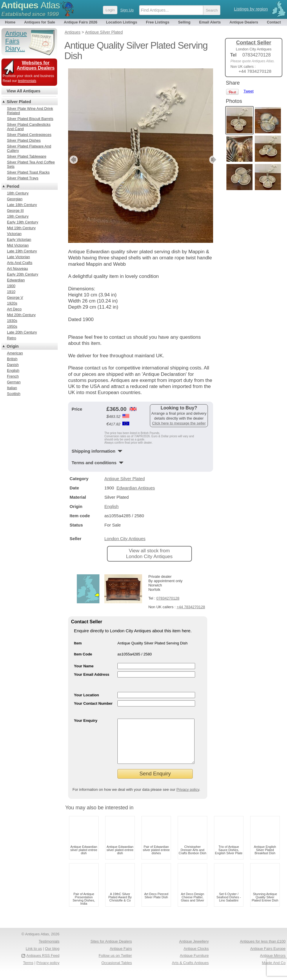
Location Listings (122, 22)
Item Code (83, 654)
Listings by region (251, 9)
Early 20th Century (23, 274)
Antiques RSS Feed (43, 964)
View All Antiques (23, 91)
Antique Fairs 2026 (81, 22)
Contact (274, 22)
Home (10, 22)
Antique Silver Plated (125, 479)
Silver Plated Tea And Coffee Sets (31, 164)
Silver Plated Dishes (24, 140)
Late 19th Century (22, 251)
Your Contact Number (93, 703)
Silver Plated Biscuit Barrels (30, 119)
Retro (12, 338)
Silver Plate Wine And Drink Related (30, 111)
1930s (12, 321)
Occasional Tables (117, 971)
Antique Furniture (194, 964)
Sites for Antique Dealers (111, 950)
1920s (12, 303)
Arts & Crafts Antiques (190, 971)
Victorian (14, 234)
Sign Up (127, 10)
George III (15, 211)
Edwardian (16, 280)
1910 (11, 292)
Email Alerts (210, 22)
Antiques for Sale (40, 22)
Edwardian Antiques (136, 488)
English (111, 506)
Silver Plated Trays (23, 178)
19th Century (18, 216)
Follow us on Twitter (115, 964)
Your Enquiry (86, 721)
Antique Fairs (121, 957)
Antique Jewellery (194, 950)
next (208, 160)
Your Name (84, 666)
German (14, 382)
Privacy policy (188, 798)
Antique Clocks (196, 957)
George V (15, 297)
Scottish (14, 394)
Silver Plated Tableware (27, 156)
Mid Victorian (18, 245)
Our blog (52, 957)
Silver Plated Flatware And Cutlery (29, 148)
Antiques (30, 5)
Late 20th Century (22, 332)
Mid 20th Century (21, 315)
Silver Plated (19, 102)
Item (78, 643)
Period (13, 186)
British (12, 359)
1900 (11, 286)
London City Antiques (125, 539)
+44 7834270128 (191, 607)
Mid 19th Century (21, 228)
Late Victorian (18, 257)
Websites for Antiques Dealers (36, 65)
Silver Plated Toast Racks (28, 172)
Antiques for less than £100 (263, 950)
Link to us (34, 957)
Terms (28, 971)
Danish (13, 365)
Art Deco (14, 309)
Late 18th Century (22, 205)
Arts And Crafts (20, 263)
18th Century (18, 193)
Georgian (15, 199)
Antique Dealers (244, 22)
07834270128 (168, 598)
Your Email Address (92, 674)
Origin (13, 346)
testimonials (27, 81)
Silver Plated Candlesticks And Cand (29, 127)
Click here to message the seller (179, 423)
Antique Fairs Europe (268, 957)
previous (73, 160)
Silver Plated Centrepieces (29, 135)
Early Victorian (19, 239)
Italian (12, 388)
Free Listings (158, 22)
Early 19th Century (23, 222)
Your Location (86, 695)
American (15, 353)
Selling (184, 22)
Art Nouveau (17, 268)
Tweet (249, 91)
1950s (12, 326)
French (13, 376)
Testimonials (49, 950)
